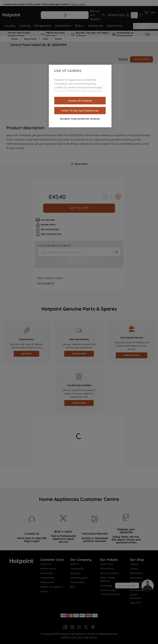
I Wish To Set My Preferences (80, 111)
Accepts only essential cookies (80, 119)
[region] (80, 96)
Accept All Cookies (80, 101)
